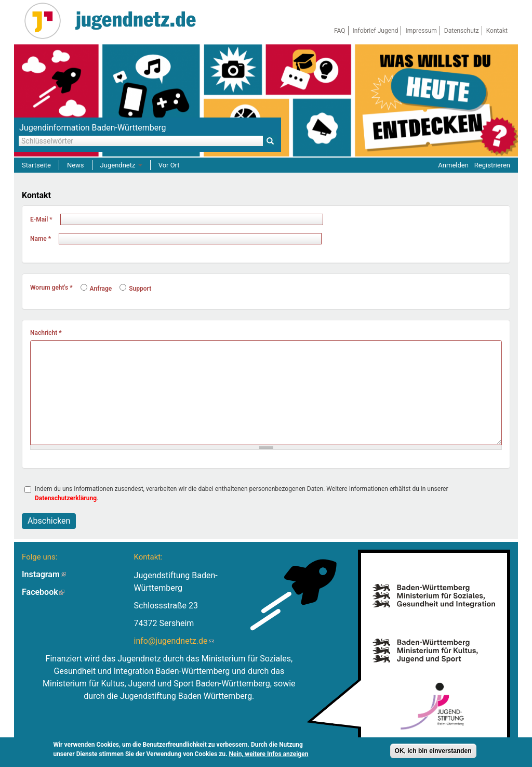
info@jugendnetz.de (174, 641)
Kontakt (497, 31)
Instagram (44, 574)
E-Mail (41, 219)
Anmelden (453, 165)
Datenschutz (462, 31)
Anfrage (96, 289)
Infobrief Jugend (376, 31)
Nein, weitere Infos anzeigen (269, 755)
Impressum (421, 31)
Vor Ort (169, 165)
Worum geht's (51, 288)
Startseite (36, 165)
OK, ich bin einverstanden (433, 751)
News (76, 165)
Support (135, 289)
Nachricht (46, 333)
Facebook (43, 592)
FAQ (340, 31)
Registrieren (492, 165)
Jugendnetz (121, 165)
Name (41, 239)
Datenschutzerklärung (66, 498)
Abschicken (49, 521)
